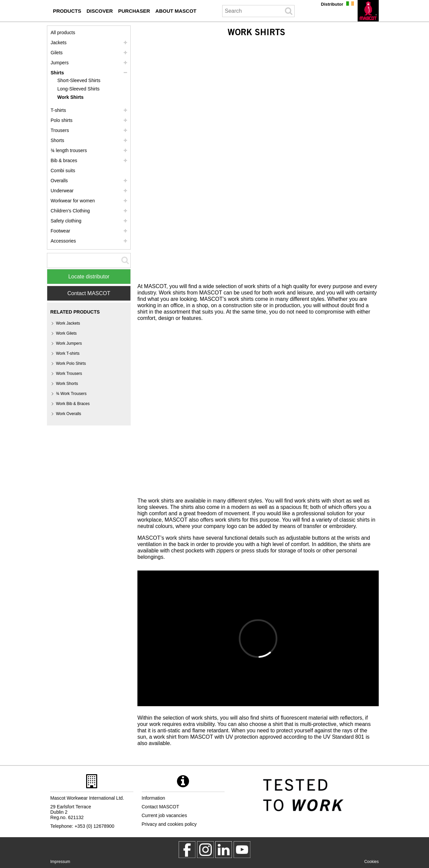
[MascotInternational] (242, 850)
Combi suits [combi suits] (63, 171)
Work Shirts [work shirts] (70, 97)
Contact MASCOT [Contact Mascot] (89, 293)
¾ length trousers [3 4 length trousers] (69, 150)
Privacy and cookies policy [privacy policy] (169, 824)
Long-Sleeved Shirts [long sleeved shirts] (78, 89)
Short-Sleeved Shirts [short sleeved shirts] (79, 80)
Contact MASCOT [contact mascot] (161, 807)
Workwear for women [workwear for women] (73, 201)
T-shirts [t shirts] (58, 110)
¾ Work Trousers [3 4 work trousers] (71, 394)
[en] (368, 11)
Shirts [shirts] (57, 73)
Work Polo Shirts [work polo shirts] (71, 363)
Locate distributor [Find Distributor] (89, 277)
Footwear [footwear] (60, 231)
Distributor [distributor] (332, 4)
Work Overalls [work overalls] (69, 414)
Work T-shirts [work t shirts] (68, 353)
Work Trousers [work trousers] (69, 374)
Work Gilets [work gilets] (66, 333)
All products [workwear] (63, 32)
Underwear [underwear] (62, 191)
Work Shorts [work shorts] (67, 384)
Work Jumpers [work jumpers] (69, 343)
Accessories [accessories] (63, 241)
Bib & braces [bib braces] (64, 160)
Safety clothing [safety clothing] (66, 221)
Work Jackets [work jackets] (68, 323)
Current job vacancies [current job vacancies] (164, 815)
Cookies (372, 862)
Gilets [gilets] (57, 53)
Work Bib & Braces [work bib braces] (73, 404)
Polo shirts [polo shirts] (62, 120)
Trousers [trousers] (60, 130)
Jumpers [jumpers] (60, 63)
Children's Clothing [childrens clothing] (70, 211)
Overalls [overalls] (59, 181)
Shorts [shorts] (57, 140)
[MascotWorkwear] (187, 850)
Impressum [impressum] (60, 862)
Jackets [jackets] (58, 43)
